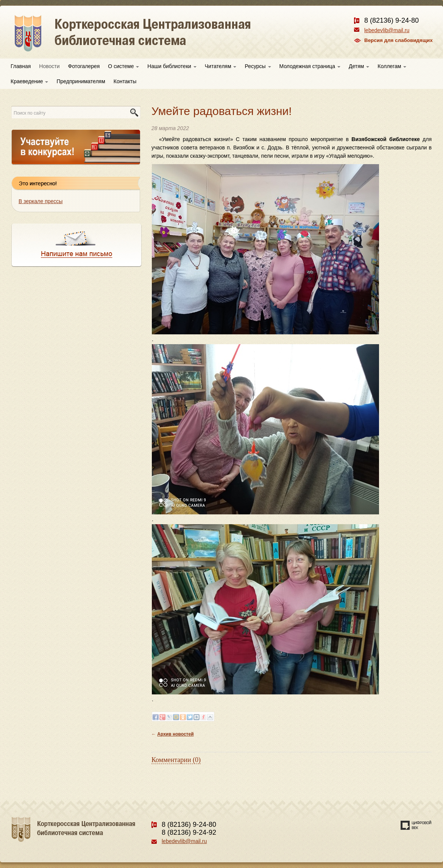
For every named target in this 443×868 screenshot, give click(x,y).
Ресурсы (258, 66)
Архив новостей (175, 734)
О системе (123, 66)
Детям (359, 66)
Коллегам (392, 66)
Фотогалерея (84, 66)
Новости (49, 66)
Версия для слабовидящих (399, 40)
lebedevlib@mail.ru (387, 30)
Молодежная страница (310, 66)
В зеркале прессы (41, 201)
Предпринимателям (81, 81)
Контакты (125, 81)
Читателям (221, 66)
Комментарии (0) (176, 760)
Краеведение (29, 81)
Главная (21, 66)
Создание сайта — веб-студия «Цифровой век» (416, 825)
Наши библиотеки (172, 66)
